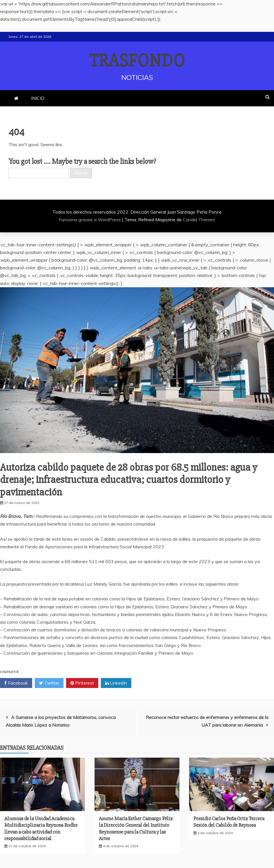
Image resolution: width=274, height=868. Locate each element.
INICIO (38, 98)
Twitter (49, 683)
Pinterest (82, 683)
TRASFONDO (137, 61)
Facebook (16, 683)
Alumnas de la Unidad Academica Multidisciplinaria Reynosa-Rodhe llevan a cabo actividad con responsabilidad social (41, 828)
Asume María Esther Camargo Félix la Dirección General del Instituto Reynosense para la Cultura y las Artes (136, 828)
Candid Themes (199, 220)
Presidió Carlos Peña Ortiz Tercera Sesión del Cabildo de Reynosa (229, 822)
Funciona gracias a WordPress (90, 220)
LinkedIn (116, 683)
